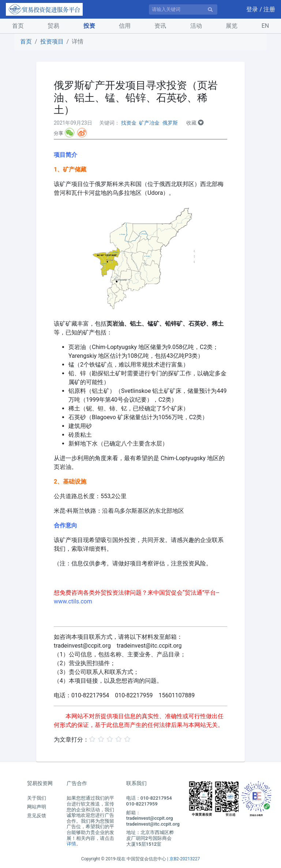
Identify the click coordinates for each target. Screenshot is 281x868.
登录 (253, 9)
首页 (19, 25)
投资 (89, 26)
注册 (269, 9)
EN (265, 26)
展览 (232, 26)
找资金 (129, 123)
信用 (125, 26)
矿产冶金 (149, 123)
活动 (196, 26)
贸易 (53, 26)
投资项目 (52, 41)
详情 (71, 844)
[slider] (111, 739)
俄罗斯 (170, 123)
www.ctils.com (73, 601)
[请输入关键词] (183, 10)
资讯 (160, 26)
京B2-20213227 (185, 859)
